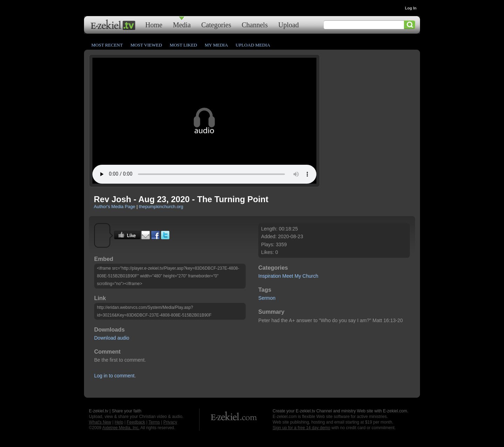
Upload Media (253, 45)
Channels (255, 25)
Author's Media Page (114, 207)
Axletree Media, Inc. (121, 428)
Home (154, 25)
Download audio (112, 338)
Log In (411, 8)
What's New (100, 422)
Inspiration (270, 276)
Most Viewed (146, 45)
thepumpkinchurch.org (161, 207)
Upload (289, 25)
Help (119, 422)
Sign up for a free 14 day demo (302, 428)
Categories (216, 25)
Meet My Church (300, 276)
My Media (216, 45)
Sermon (267, 298)
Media (182, 25)
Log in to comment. (115, 376)
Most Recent (107, 45)
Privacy (170, 422)
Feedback (136, 422)
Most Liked (183, 45)
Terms (154, 422)
